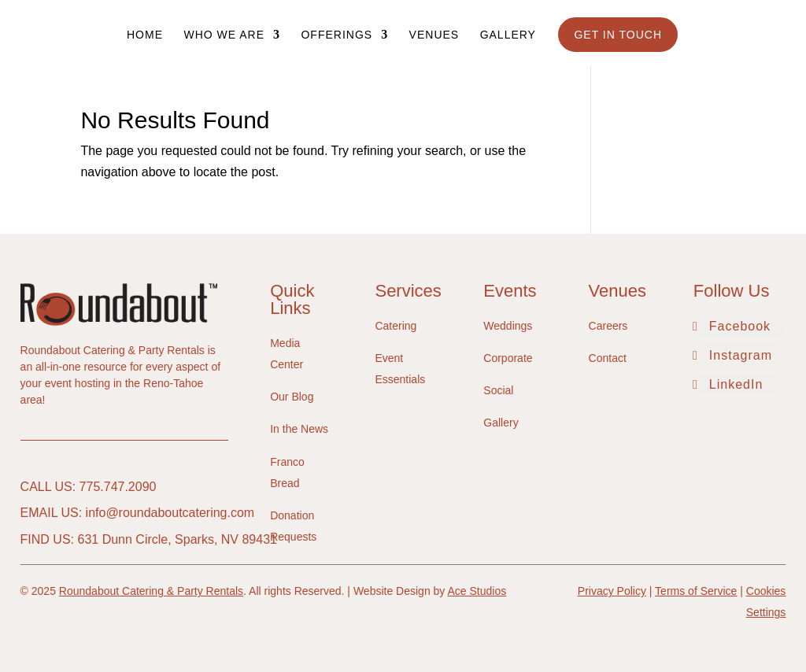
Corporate (508, 358)
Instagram (741, 355)
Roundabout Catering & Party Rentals (151, 591)
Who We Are (224, 35)
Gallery (508, 35)
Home (145, 35)
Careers (608, 326)
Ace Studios (477, 591)
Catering (396, 326)
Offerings (336, 35)
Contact (608, 358)
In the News (299, 429)
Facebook (740, 326)
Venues (434, 35)
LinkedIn (736, 384)
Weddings (508, 326)
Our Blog (292, 397)
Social (498, 390)
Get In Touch (618, 35)
